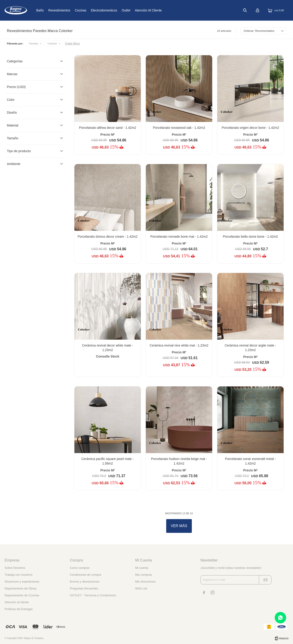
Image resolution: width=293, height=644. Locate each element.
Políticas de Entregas (19, 609)
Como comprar (80, 568)
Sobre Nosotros (15, 568)
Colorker (52, 44)
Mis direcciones (145, 582)
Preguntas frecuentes (84, 588)
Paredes (34, 44)
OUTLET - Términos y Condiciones (93, 595)
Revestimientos (72, 10)
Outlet (138, 10)
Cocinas (93, 10)
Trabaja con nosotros (19, 575)
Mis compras (144, 575)
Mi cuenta (141, 568)
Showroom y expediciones (22, 582)
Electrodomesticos (116, 10)
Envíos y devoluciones (85, 582)
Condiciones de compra (85, 575)
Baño (52, 10)
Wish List (141, 588)
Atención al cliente (161, 10)
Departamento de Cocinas (22, 595)
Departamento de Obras (20, 588)
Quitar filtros (72, 44)
